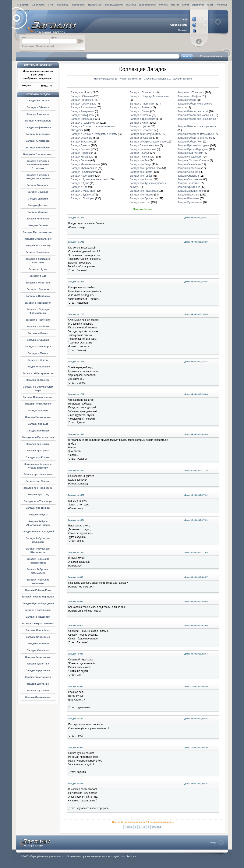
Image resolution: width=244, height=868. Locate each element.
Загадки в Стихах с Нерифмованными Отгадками (38, 165)
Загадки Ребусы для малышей (195, 115)
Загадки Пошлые (38, 410)
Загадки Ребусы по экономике (195, 138)
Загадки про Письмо (38, 481)
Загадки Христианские (38, 677)
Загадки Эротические (38, 697)
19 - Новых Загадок (126, 79)
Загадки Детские (38, 205)
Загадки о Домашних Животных (89, 179)
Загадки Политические (38, 404)
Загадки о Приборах (38, 296)
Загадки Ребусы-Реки (38, 590)
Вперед (156, 827)
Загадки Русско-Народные (38, 603)
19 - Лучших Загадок (180, 79)
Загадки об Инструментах (38, 373)
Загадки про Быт (38, 424)
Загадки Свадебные (38, 630)
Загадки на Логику (38, 100)
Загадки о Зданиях (38, 289)
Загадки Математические (38, 232)
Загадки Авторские (38, 114)
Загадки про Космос (38, 457)
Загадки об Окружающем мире (148, 142)
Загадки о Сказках (38, 340)
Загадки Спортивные (38, 657)
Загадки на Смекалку (38, 246)
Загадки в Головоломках (38, 154)
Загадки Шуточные (38, 691)
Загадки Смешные (38, 650)
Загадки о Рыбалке (38, 327)
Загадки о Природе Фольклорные (149, 96)
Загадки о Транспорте (38, 346)
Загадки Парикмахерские (38, 397)
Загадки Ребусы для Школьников (197, 119)
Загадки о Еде (38, 276)
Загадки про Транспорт (38, 501)
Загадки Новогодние (38, 252)
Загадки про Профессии (38, 488)
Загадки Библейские (38, 148)
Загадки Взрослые (38, 185)
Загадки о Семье (38, 333)
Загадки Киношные (38, 219)
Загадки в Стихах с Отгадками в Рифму (94, 134)
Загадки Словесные (38, 637)
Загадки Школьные (38, 684)
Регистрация (28, 46)
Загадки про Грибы (38, 451)
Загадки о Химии (38, 353)
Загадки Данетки (38, 199)
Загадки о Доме (38, 269)
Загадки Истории (38, 212)
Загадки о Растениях (38, 320)
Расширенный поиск (211, 56)
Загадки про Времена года (38, 437)
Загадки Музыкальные (38, 239)
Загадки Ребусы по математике (196, 134)
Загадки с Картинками (38, 610)
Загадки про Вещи (38, 431)
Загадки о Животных (38, 283)
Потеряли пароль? (45, 46)
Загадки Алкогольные (38, 121)
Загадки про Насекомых (38, 474)
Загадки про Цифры (38, 508)
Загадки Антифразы (38, 141)
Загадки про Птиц (38, 494)
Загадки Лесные (38, 225)
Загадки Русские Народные (38, 597)
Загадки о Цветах (38, 360)
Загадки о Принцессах (38, 303)
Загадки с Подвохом (38, 617)
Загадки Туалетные (38, 664)
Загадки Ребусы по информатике (197, 126)
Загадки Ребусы (38, 515)
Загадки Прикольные (38, 417)
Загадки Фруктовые (38, 670)
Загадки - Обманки (38, 107)
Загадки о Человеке (38, 367)
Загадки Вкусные (38, 192)
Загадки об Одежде (38, 380)
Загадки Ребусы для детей (38, 532)
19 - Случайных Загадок (153, 79)
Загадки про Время (38, 444)
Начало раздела (103, 79)
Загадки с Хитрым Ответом (38, 624)
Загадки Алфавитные (38, 127)
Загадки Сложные (38, 643)
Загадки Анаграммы (38, 134)
